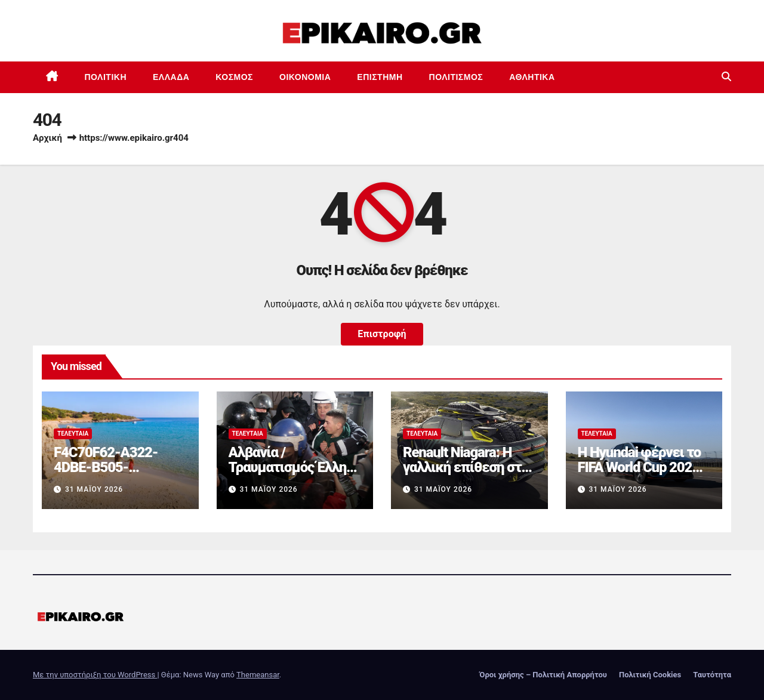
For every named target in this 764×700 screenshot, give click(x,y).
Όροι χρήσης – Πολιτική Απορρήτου (543, 675)
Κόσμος (234, 77)
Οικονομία (305, 77)
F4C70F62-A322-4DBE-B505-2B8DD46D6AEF (106, 467)
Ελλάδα (171, 77)
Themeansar (258, 675)
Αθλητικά (532, 77)
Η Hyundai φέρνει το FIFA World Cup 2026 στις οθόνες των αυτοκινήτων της (639, 475)
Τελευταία (73, 434)
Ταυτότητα (712, 675)
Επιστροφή (382, 334)
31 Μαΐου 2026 (94, 489)
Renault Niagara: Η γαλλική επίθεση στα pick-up (466, 467)
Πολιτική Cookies (650, 675)
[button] (726, 77)
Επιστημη (380, 77)
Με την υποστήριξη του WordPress (95, 675)
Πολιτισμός (456, 77)
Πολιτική (106, 77)
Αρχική (47, 138)
